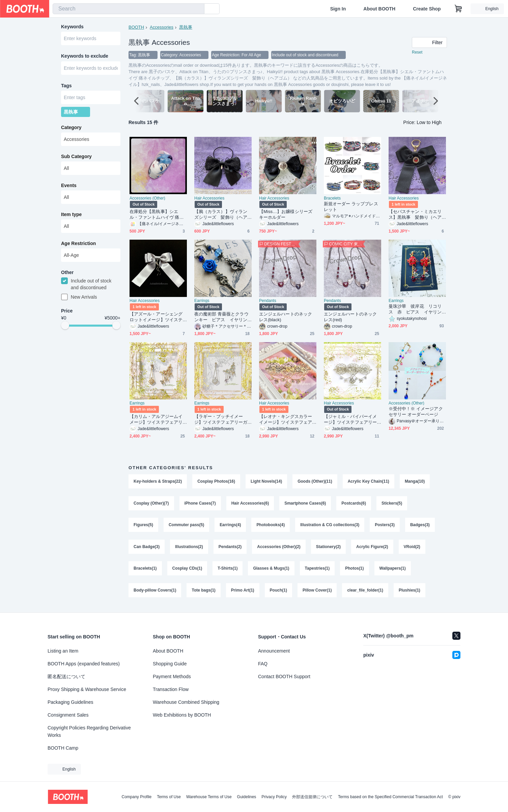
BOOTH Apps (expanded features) (84, 664)
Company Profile (136, 797)
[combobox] (129, 9)
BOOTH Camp (63, 748)
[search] (198, 9)
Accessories (162, 27)
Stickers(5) (392, 504)
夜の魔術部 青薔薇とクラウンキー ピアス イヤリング (221, 317)
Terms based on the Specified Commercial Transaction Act (390, 797)
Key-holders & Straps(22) (158, 482)
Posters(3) (385, 526)
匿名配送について (66, 676)
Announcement (274, 651)
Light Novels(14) (266, 482)
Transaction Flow (171, 689)
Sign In (338, 9)
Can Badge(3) (147, 548)
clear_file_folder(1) (365, 593)
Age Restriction (78, 245)
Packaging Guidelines (70, 702)
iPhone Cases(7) (200, 504)
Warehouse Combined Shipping (186, 702)
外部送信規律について (312, 797)
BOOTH (136, 27)
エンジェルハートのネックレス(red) (350, 317)
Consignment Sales (68, 715)
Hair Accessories (209, 199)
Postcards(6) (354, 504)
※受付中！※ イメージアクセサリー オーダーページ (416, 412)
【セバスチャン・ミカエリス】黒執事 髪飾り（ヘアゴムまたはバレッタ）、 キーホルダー (416, 215)
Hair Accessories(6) (250, 504)
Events (69, 187)
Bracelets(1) (145, 571)
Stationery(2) (328, 548)
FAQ (263, 664)
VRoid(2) (412, 548)
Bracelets (332, 199)
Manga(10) (415, 482)
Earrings (202, 301)
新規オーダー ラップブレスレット (351, 207)
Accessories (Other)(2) (279, 548)
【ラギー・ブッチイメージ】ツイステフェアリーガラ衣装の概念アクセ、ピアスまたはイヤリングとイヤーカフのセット (221, 420)
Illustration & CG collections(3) (330, 526)
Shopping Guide (170, 664)
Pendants (268, 301)
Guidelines (247, 797)
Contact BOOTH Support (284, 676)
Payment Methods (172, 676)
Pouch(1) (278, 593)
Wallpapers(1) (393, 571)
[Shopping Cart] (458, 9)
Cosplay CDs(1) (187, 571)
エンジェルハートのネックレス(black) (286, 317)
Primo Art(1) (243, 593)
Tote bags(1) (204, 593)
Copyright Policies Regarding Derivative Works (89, 731)
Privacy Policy (274, 797)
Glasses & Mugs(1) (271, 571)
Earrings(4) (230, 526)
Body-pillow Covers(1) (155, 593)
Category (71, 129)
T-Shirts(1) (228, 571)
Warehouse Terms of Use (209, 797)
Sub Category (76, 158)
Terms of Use (169, 797)
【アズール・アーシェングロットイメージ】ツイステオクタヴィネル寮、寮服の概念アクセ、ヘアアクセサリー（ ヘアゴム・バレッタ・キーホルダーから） (156, 317)
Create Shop (427, 9)
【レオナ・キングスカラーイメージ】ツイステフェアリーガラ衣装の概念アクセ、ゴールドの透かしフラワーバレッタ (286, 420)
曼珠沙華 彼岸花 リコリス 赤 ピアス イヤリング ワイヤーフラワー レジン (416, 310)
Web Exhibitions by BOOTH (182, 715)
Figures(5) (143, 526)
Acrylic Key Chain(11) (369, 482)
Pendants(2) (230, 548)
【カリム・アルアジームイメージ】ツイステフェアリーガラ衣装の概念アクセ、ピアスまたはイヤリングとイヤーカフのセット (156, 420)
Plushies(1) (410, 593)
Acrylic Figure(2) (373, 548)
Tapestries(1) (317, 571)
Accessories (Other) (147, 199)
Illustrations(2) (189, 548)
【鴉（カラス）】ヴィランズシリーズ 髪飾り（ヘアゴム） (221, 215)
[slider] (65, 328)
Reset (417, 53)
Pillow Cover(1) (317, 593)
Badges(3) (420, 526)
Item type (71, 216)
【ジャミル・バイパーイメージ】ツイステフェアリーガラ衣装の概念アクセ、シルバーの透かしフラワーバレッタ (350, 420)
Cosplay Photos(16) (216, 482)
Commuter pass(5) (186, 526)
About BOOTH (379, 9)
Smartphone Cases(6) (305, 504)
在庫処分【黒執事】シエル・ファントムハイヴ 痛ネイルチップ (157, 215)
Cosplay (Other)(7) (151, 504)
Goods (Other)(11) (315, 482)
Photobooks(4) (271, 526)
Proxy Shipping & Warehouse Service (87, 689)
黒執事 (186, 27)
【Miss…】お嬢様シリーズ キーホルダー (288, 215)
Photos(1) (355, 571)
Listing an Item (63, 651)
